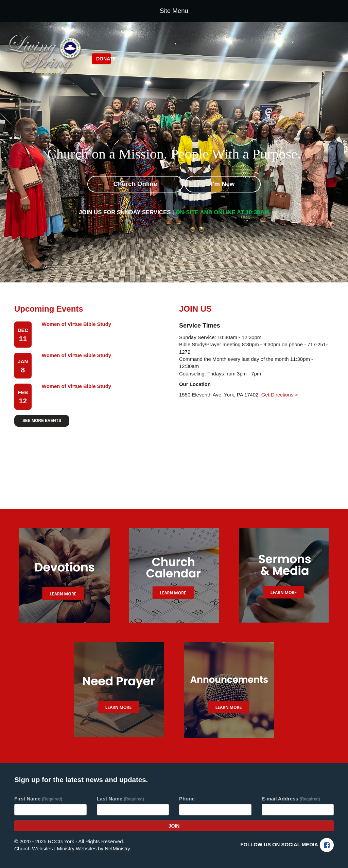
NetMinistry (117, 848)
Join (174, 826)
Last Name (120, 799)
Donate (103, 59)
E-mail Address (291, 799)
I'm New (223, 184)
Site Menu (174, 11)
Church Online (135, 184)
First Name (38, 799)
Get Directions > (280, 395)
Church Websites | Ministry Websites (56, 848)
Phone (187, 799)
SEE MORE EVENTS (42, 421)
